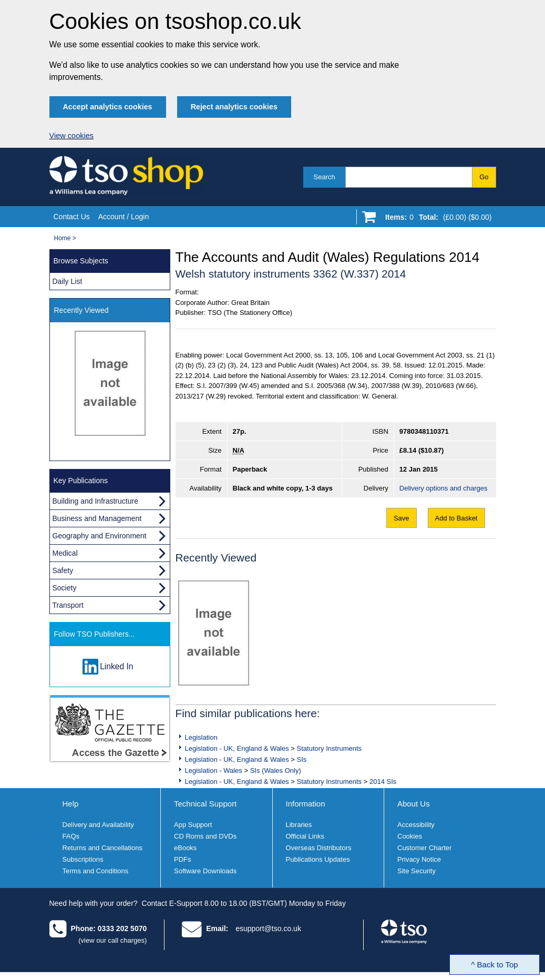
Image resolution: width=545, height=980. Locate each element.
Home (63, 238)
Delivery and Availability (98, 825)
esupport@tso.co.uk (268, 928)
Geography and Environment (100, 536)
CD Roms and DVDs (205, 836)
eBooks (185, 848)
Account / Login (124, 217)
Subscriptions (83, 859)
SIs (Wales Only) (276, 770)
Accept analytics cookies (108, 107)
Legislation (201, 737)
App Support (193, 825)
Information (306, 804)
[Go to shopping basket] (436, 219)
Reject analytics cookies (234, 107)
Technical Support (205, 804)
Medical (65, 553)
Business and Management (97, 518)
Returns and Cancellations (102, 848)
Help (71, 804)
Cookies (410, 836)
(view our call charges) (112, 940)
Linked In (116, 666)
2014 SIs (383, 782)
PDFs (183, 859)
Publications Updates (318, 859)
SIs (302, 759)
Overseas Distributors (319, 848)
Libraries (299, 825)
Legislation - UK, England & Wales (237, 748)
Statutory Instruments (330, 748)
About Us (414, 804)
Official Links (305, 836)
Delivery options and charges (444, 488)
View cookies (72, 136)
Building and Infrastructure (95, 501)
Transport (68, 605)
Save (402, 518)
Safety (63, 570)
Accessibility (416, 825)
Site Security (417, 871)
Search (325, 177)
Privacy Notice (419, 859)
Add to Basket (456, 518)
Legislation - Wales (214, 770)
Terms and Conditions (96, 871)
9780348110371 (424, 431)
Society (65, 588)
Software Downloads (205, 871)
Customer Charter (424, 848)
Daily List (68, 281)
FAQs (71, 836)
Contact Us (72, 217)
